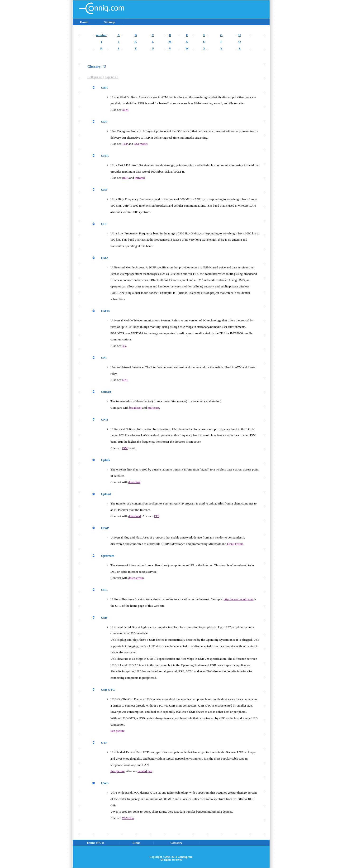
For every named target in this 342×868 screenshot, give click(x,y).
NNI (125, 380)
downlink (134, 482)
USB (104, 618)
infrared (140, 178)
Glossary (176, 843)
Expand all (112, 77)
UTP (104, 743)
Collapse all (95, 77)
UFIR (105, 156)
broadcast (135, 408)
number (101, 35)
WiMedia (128, 818)
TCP (125, 144)
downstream (136, 578)
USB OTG (108, 690)
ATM (125, 110)
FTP (157, 516)
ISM (125, 448)
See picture (118, 731)
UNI (104, 358)
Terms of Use (95, 843)
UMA (105, 258)
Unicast (106, 392)
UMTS (106, 311)
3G (124, 346)
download (135, 516)
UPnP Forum (235, 544)
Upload (106, 494)
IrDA (125, 178)
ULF (104, 224)
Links (136, 843)
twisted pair (145, 771)
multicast (153, 408)
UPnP (105, 528)
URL (104, 590)
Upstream (108, 556)
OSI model (141, 144)
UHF (104, 190)
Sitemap (109, 22)
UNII (104, 419)
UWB (105, 783)
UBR (104, 88)
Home (84, 22)
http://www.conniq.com (239, 599)
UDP (104, 122)
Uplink (106, 460)
